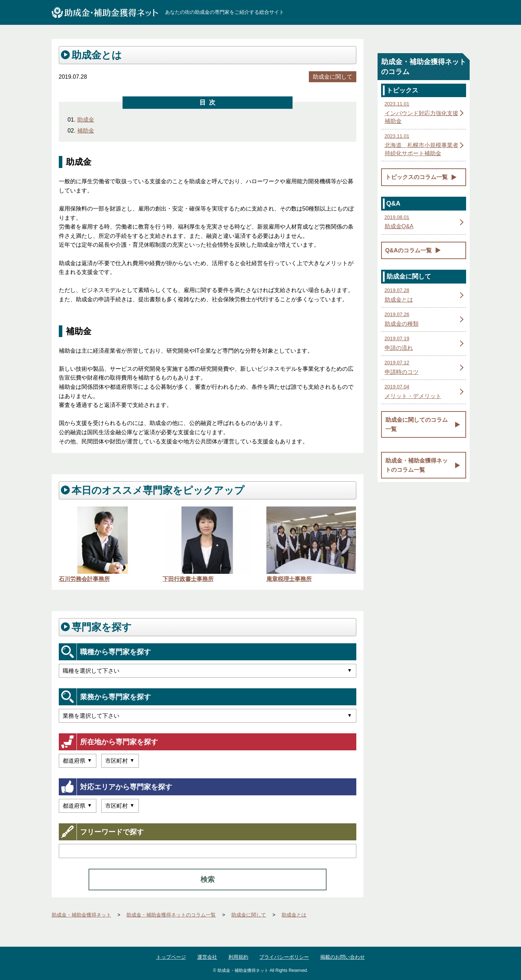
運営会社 (207, 957)
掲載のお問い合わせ (342, 957)
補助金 (86, 131)
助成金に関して (333, 77)
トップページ (171, 957)
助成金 (86, 120)
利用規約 (238, 957)
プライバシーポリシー (284, 957)
